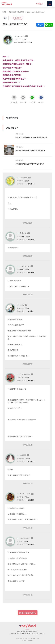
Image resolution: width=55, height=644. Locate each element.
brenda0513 (25, 374)
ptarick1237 (25, 266)
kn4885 (23, 455)
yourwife (21, 36)
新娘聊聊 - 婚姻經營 (17, 12)
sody (22, 305)
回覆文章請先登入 (28, 613)
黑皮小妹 (23, 233)
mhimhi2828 (25, 494)
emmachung (25, 538)
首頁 (4, 12)
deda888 (24, 177)
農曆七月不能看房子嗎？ (36, 12)
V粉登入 (40, 4)
